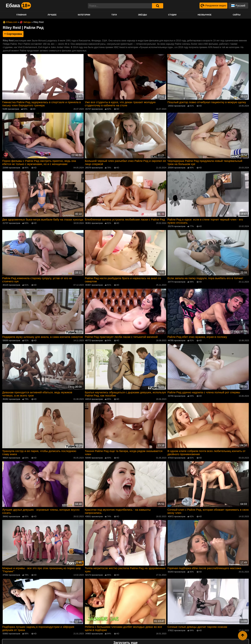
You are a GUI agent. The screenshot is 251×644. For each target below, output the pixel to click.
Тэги (114, 15)
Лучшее (52, 15)
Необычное (205, 15)
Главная (21, 15)
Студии (172, 15)
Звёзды (142, 15)
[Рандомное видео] (213, 6)
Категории (84, 15)
